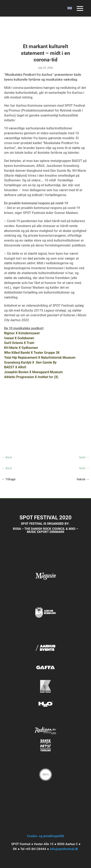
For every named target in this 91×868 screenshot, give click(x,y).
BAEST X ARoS (15, 367)
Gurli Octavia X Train (19, 343)
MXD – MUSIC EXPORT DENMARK (53, 530)
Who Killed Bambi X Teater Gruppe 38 (32, 353)
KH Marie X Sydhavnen (21, 348)
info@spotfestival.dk (64, 849)
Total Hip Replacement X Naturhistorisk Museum (40, 358)
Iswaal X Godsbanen (19, 338)
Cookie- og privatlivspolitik (46, 836)
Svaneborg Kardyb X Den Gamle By (30, 362)
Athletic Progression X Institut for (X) (31, 377)
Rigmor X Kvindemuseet (22, 333)
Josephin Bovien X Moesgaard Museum (33, 372)
